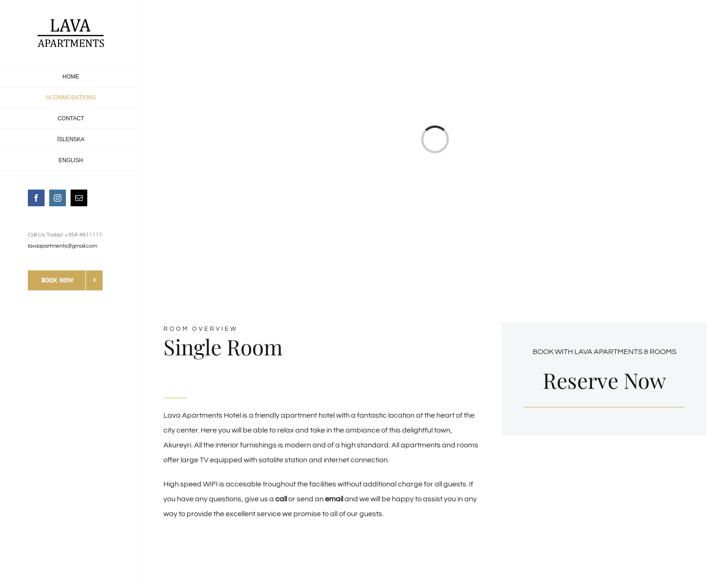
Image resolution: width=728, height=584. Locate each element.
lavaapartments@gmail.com (62, 246)
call (281, 499)
